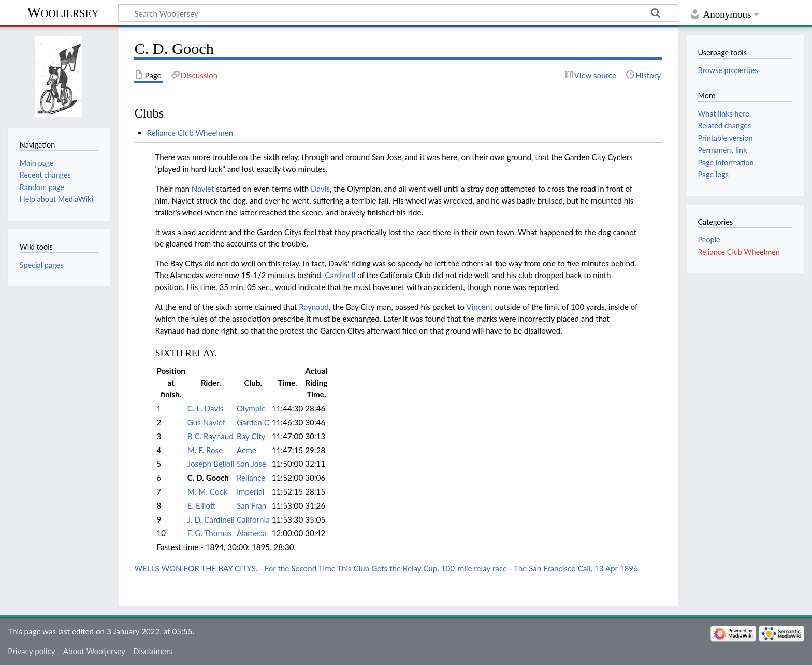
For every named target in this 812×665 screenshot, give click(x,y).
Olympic (251, 408)
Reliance (251, 478)
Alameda (252, 533)
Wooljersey (63, 12)
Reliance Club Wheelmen (190, 133)
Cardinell (340, 275)
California (253, 519)
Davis (320, 189)
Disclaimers (153, 651)
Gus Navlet (206, 422)
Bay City (251, 436)
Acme (247, 450)
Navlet (203, 189)
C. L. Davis (206, 408)
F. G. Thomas (209, 533)
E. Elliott (202, 505)
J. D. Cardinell (211, 519)
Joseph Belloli (211, 464)
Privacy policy (31, 651)
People (709, 240)
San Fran (251, 505)
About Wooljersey (94, 651)
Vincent (479, 307)
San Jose (251, 464)
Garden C (253, 422)
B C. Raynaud (211, 436)
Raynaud (314, 307)
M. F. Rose (205, 450)
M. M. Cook (208, 491)
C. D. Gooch (208, 478)
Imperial (250, 491)
